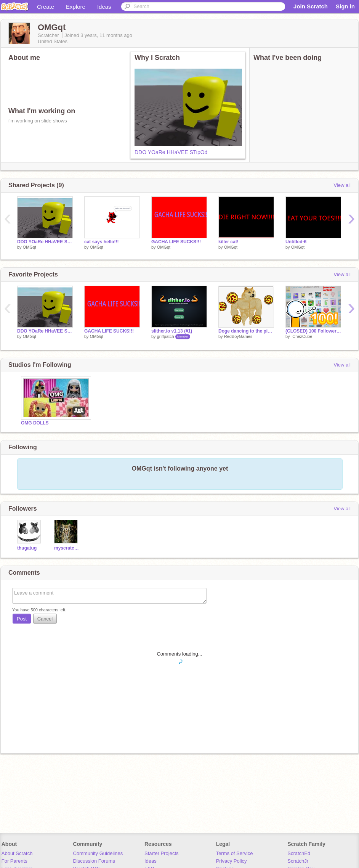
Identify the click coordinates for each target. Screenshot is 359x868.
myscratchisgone (67, 548)
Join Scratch (311, 6)
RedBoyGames (238, 336)
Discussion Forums (94, 861)
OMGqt (30, 247)
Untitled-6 (296, 242)
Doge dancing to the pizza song (246, 331)
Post (22, 619)
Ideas (104, 7)
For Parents (14, 861)
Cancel (45, 619)
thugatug (27, 548)
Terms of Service (235, 853)
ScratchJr (298, 861)
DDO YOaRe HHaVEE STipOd (171, 152)
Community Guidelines (98, 853)
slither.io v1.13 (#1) (172, 331)
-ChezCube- (302, 336)
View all (342, 185)
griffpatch (166, 336)
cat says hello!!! (102, 242)
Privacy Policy (232, 861)
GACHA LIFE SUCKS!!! (176, 242)
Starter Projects (162, 853)
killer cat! (228, 242)
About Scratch (17, 853)
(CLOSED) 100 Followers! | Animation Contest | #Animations (313, 331)
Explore (76, 7)
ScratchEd (299, 853)
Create (46, 7)
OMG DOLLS (35, 423)
